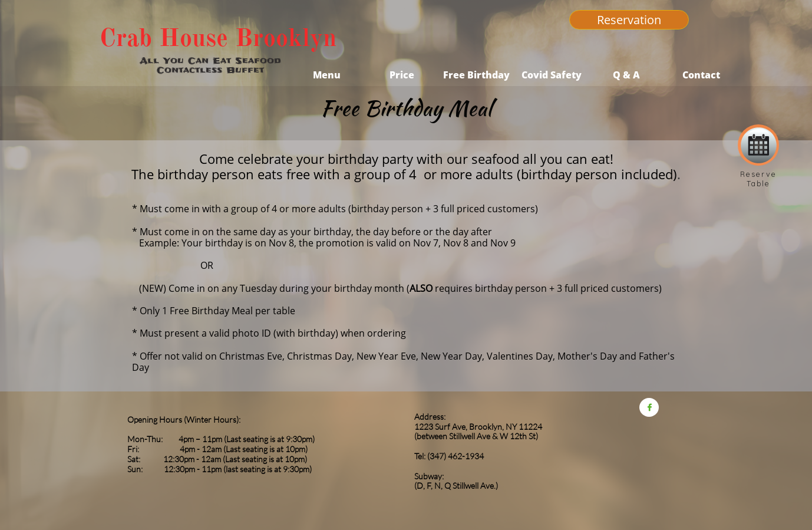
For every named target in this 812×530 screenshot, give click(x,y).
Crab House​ (164, 38)
